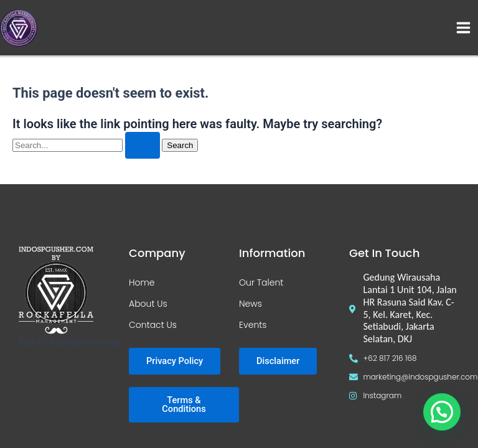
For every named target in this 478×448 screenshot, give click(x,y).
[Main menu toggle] (463, 28)
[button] (442, 412)
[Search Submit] (143, 145)
